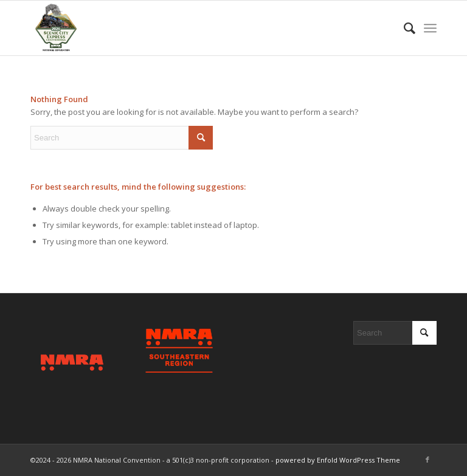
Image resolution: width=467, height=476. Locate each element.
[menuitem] (403, 28)
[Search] (403, 28)
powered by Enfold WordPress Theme (338, 460)
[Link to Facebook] (427, 460)
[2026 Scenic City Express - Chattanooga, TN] (56, 28)
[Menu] (430, 28)
